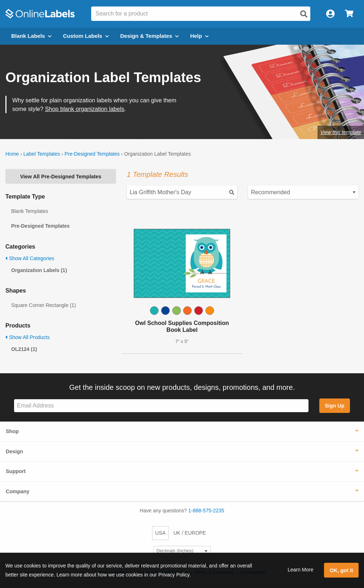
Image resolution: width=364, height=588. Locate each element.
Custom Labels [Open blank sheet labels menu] (86, 36)
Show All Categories (30, 258)
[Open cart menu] (349, 14)
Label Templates (42, 154)
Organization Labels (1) (39, 270)
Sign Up (334, 406)
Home (12, 154)
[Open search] (304, 14)
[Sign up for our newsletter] (161, 406)
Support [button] (16, 471)
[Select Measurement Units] (182, 551)
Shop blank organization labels (85, 109)
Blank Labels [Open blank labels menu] (31, 36)
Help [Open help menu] (199, 36)
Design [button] (14, 451)
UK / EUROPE (190, 533)
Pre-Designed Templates (92, 154)
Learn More (301, 570)
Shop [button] (12, 431)
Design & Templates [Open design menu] (150, 36)
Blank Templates (30, 211)
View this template (341, 132)
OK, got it (341, 570)
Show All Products (28, 337)
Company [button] (18, 491)
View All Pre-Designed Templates (61, 177)
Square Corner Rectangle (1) (44, 305)
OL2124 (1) (24, 349)
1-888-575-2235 (207, 511)
